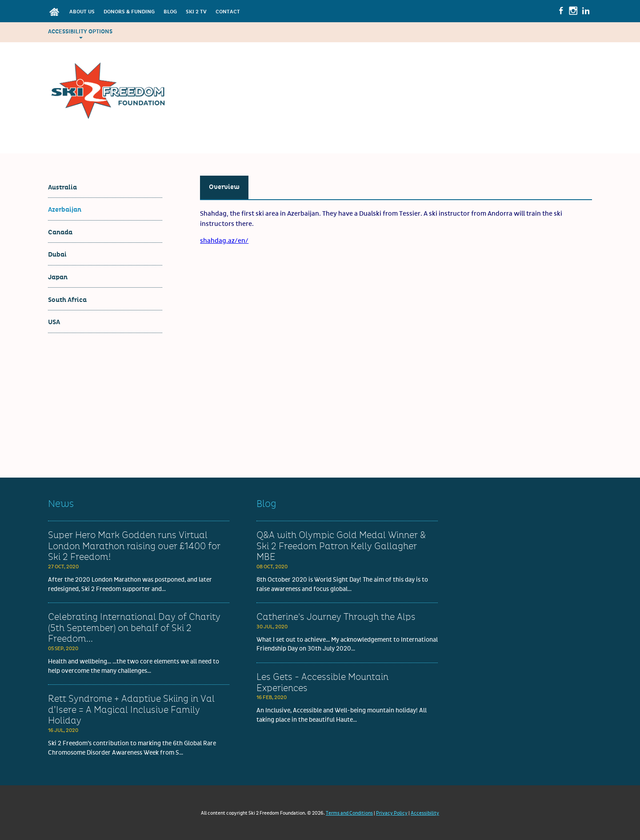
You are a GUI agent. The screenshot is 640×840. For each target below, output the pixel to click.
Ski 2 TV (196, 12)
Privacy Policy (392, 813)
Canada (60, 232)
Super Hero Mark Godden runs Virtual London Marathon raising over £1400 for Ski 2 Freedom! (134, 546)
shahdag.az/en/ (224, 241)
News (61, 504)
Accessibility (425, 813)
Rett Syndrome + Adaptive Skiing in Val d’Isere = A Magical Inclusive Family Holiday (131, 710)
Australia (62, 187)
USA (54, 322)
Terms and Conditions (349, 813)
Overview (224, 187)
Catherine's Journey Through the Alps (336, 617)
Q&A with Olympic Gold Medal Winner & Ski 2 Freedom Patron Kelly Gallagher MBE (341, 546)
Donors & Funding (129, 12)
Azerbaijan (65, 210)
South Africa (67, 300)
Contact (228, 12)
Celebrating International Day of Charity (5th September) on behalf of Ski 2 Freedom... (134, 628)
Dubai (57, 255)
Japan (58, 277)
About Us (82, 12)
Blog (170, 12)
